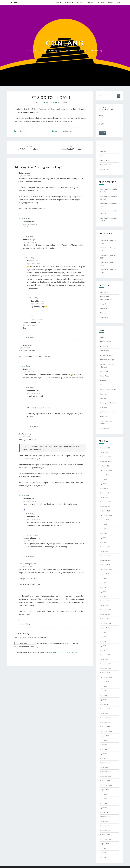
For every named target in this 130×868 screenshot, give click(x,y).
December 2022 (106, 556)
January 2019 (105, 767)
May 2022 (103, 587)
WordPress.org (105, 169)
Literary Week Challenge (109, 403)
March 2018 (104, 812)
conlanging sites (106, 355)
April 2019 (104, 754)
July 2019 (104, 740)
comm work (104, 351)
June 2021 (104, 637)
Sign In (119, 3)
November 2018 (106, 776)
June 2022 (104, 583)
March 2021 (104, 650)
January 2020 (105, 713)
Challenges (80, 3)
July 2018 (104, 794)
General (103, 304)
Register (103, 151)
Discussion (68, 3)
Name (110, 118)
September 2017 (106, 839)
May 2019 (103, 749)
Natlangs (104, 407)
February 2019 (105, 763)
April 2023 (104, 538)
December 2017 (106, 826)
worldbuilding (105, 428)
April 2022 (104, 592)
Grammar (104, 380)
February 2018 (105, 817)
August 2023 (105, 520)
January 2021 (105, 659)
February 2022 (105, 601)
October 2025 (105, 466)
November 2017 (106, 830)
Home (58, 3)
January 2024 (105, 497)
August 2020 (105, 682)
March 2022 (104, 596)
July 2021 (104, 632)
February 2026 (105, 448)
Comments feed (106, 165)
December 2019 (106, 718)
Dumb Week (104, 376)
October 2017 (105, 835)
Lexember (104, 394)
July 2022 (104, 578)
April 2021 (104, 646)
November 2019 (106, 722)
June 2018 (104, 799)
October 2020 (105, 673)
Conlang (13, 2)
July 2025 (104, 479)
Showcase (90, 3)
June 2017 (104, 853)
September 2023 (106, 515)
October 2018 (105, 781)
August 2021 (105, 628)
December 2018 (106, 772)
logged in (28, 637)
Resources (100, 3)
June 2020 (104, 691)
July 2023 (104, 524)
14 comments (63, 102)
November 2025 (106, 461)
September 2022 (106, 569)
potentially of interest (108, 412)
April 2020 (104, 700)
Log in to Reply (24, 218)
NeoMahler (50, 102)
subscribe (18, 646)
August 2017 (105, 844)
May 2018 (103, 803)
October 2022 (105, 565)
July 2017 (104, 848)
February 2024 (105, 493)
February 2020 (105, 709)
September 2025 (106, 470)
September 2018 (106, 785)
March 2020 (104, 704)
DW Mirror (111, 3)
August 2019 (105, 736)
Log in (102, 156)
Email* (110, 126)
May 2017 (103, 857)
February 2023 (105, 547)
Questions (104, 416)
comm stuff (104, 346)
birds (102, 337)
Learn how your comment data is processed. (61, 652)
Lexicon (103, 398)
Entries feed (105, 160)
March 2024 (104, 488)
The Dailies (104, 317)
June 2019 (104, 745)
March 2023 (104, 542)
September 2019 (106, 731)
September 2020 (106, 677)
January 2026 (105, 452)
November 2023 (106, 506)
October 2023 (105, 511)
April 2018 (104, 808)
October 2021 (105, 619)
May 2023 (103, 533)
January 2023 (105, 551)
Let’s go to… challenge (46, 109)
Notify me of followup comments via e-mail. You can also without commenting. (47, 645)
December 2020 (106, 664)
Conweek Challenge (107, 360)
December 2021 (106, 610)
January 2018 (105, 821)
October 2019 (105, 727)
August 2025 (105, 475)
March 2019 (104, 758)
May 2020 (103, 695)
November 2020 (106, 668)
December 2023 (106, 502)
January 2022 (105, 605)
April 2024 (104, 484)
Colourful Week (106, 342)
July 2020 (104, 686)
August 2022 (105, 574)
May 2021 (103, 641)
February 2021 (105, 655)
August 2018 (105, 790)
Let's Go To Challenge (63, 131)
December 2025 (106, 457)
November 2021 (106, 614)
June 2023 (104, 529)
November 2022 (106, 560)
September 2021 (106, 623)
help (102, 385)
